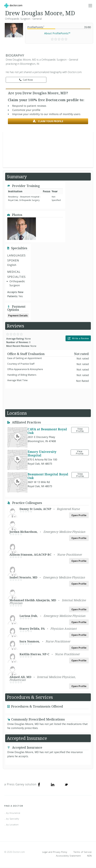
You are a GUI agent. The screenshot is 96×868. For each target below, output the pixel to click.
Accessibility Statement (68, 856)
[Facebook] (39, 784)
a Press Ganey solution (20, 784)
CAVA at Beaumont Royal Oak (47, 431)
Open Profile (79, 515)
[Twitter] (66, 784)
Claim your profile (48, 121)
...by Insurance (12, 813)
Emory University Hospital (42, 454)
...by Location (11, 825)
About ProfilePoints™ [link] (57, 33)
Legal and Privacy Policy (55, 852)
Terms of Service (83, 852)
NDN (89, 856)
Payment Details (18, 316)
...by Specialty (12, 819)
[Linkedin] (53, 784)
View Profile (80, 430)
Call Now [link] (26, 80)
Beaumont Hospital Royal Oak (48, 476)
